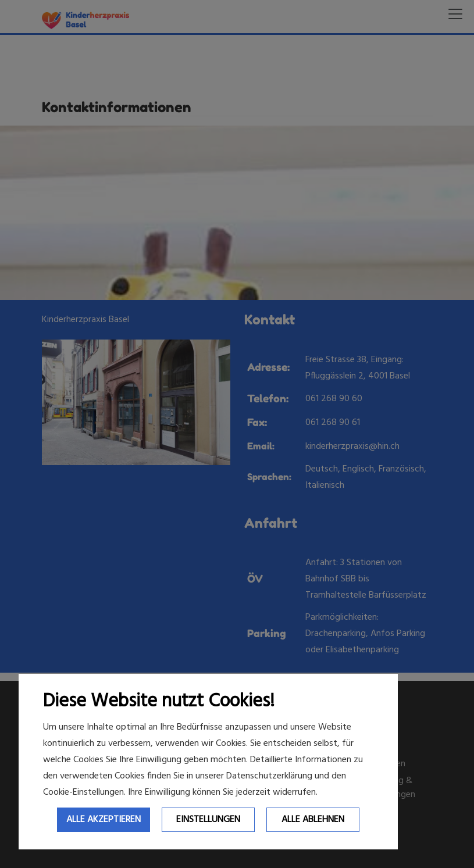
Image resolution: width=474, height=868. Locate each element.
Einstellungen (208, 820)
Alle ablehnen (313, 820)
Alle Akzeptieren (104, 820)
